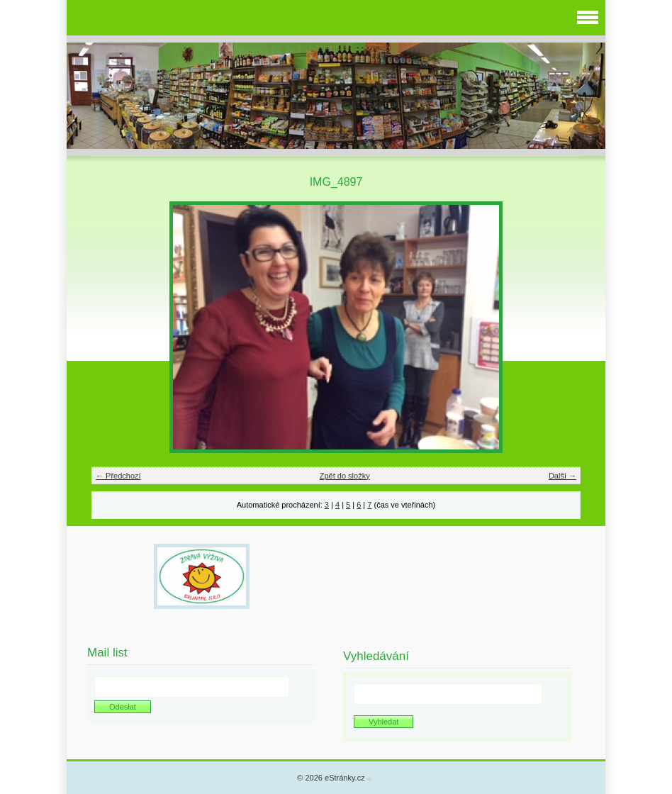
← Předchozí (118, 476)
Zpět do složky (345, 476)
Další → (562, 476)
